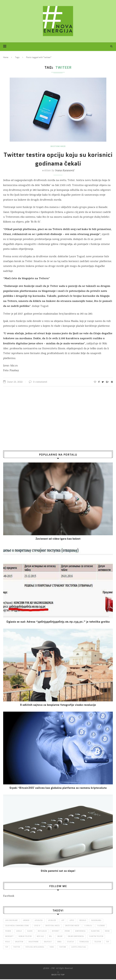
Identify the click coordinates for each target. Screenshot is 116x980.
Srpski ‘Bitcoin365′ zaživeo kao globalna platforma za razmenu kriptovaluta (58, 788)
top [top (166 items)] (19, 948)
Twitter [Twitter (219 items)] (37, 948)
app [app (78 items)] (64, 921)
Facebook (9, 896)
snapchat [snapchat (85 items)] (68, 942)
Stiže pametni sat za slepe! (58, 871)
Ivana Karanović (65, 171)
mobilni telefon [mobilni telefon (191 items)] (36, 937)
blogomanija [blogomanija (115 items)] (98, 921)
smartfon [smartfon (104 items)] (39, 942)
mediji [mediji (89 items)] (7, 937)
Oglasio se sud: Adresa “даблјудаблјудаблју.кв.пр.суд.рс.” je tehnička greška (58, 622)
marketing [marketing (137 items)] (97, 931)
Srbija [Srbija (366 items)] (80, 942)
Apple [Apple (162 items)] (73, 921)
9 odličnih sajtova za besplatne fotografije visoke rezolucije (58, 705)
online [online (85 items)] (71, 937)
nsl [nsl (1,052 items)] (61, 937)
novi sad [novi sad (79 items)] (51, 937)
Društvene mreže (58, 147)
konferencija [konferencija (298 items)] (82, 931)
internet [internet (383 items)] (57, 931)
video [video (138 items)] (73, 948)
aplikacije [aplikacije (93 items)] (53, 921)
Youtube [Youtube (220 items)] (84, 948)
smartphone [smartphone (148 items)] (53, 942)
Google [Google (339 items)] (19, 931)
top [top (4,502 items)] (27, 948)
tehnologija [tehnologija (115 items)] (105, 942)
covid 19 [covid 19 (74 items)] (37, 926)
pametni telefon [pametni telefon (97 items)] (12, 942)
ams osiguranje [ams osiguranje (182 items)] (11, 921)
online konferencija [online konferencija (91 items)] (87, 937)
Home (6, 57)
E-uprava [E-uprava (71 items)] (89, 926)
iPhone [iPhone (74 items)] (68, 931)
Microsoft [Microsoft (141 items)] (19, 937)
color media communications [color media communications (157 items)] (17, 926)
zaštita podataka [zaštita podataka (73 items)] (100, 948)
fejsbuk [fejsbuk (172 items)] (8, 931)
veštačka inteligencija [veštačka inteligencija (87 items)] (56, 948)
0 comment (38, 382)
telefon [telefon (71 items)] (8, 948)
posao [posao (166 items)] (27, 942)
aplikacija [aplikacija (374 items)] (39, 921)
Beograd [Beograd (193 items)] (84, 921)
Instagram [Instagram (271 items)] (43, 931)
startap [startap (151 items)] (91, 942)
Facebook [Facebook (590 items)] (102, 926)
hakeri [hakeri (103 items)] (30, 931)
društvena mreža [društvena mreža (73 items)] (53, 926)
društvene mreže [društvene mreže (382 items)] (73, 926)
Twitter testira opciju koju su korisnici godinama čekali (58, 159)
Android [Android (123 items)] (26, 921)
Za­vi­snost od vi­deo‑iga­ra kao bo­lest (58, 539)
